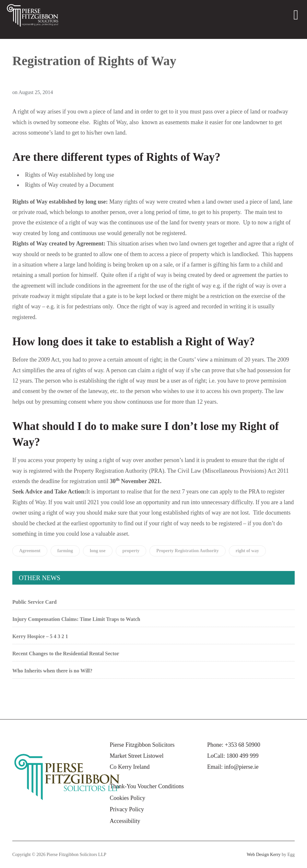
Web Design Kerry (264, 855)
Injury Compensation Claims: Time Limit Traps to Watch (76, 619)
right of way (247, 551)
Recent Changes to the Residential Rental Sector (66, 654)
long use (98, 551)
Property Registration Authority (188, 551)
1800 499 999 (243, 756)
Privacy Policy (127, 809)
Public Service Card (35, 602)
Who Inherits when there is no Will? (52, 671)
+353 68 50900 (243, 745)
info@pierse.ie (242, 767)
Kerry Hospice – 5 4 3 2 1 (40, 636)
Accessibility (125, 821)
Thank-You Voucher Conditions (147, 786)
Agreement (30, 551)
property (131, 551)
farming (65, 551)
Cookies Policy (127, 798)
